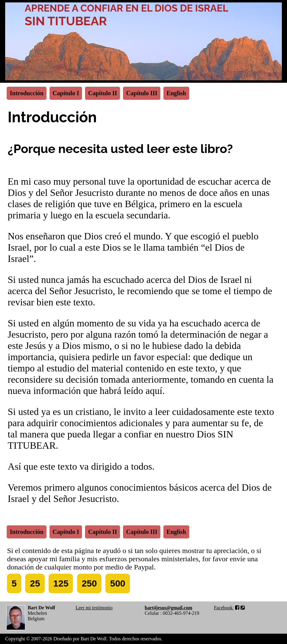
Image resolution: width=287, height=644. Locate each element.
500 (118, 583)
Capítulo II (102, 93)
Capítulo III (142, 93)
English (176, 93)
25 (35, 583)
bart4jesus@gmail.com (168, 608)
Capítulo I (66, 93)
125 (61, 583)
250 (89, 583)
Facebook (229, 608)
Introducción (27, 93)
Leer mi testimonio (94, 608)
